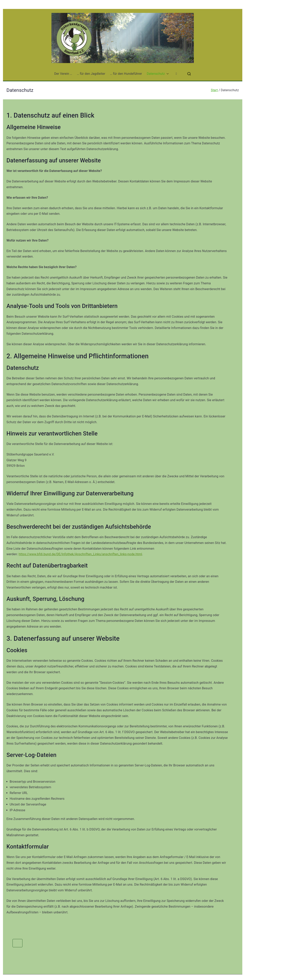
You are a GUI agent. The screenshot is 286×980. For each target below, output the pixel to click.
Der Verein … (63, 74)
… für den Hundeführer (126, 74)
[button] (167, 74)
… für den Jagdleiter (91, 74)
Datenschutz (158, 74)
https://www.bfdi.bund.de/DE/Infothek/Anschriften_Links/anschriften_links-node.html (80, 554)
